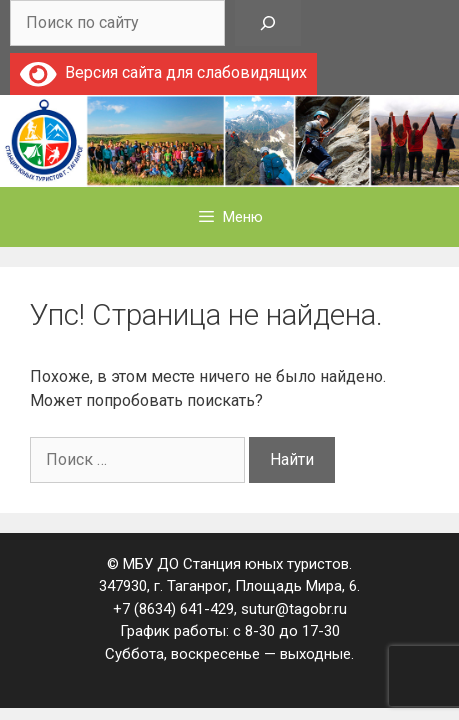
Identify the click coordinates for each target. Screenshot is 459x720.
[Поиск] (268, 23)
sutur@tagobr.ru (294, 609)
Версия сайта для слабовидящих (163, 72)
